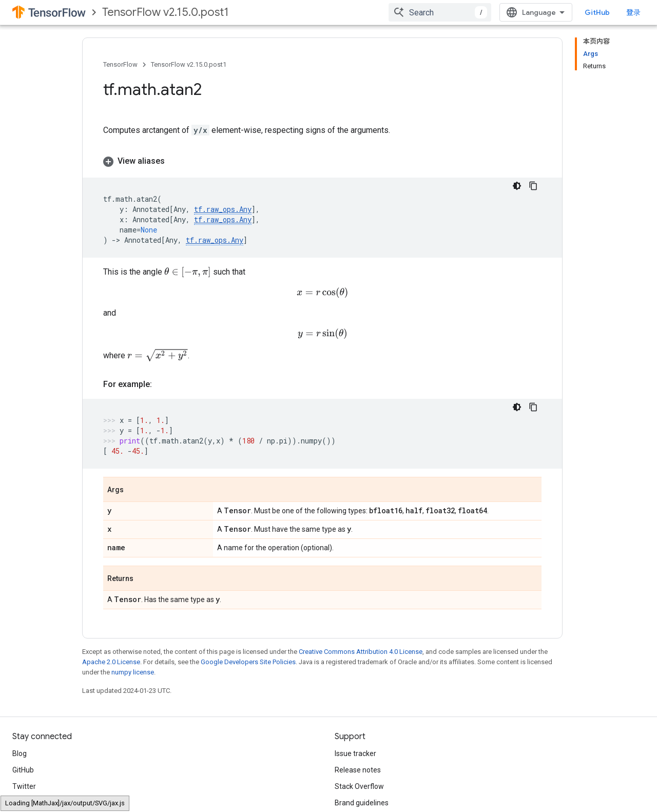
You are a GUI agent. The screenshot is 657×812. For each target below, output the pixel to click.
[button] (322, 161)
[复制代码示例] (533, 186)
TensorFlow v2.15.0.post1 (166, 12)
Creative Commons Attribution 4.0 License (361, 650)
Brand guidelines (362, 801)
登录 (633, 12)
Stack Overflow (359, 785)
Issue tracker (355, 752)
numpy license (133, 671)
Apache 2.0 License (111, 660)
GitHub (597, 12)
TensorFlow (120, 64)
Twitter (24, 785)
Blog (20, 752)
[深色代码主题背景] (517, 186)
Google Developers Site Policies (248, 660)
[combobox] (440, 12)
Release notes (358, 768)
